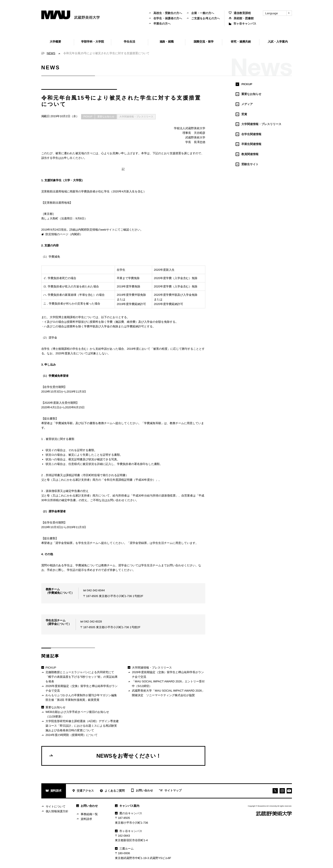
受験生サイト (247, 164)
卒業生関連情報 (248, 144)
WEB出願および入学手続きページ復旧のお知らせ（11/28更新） (75, 714)
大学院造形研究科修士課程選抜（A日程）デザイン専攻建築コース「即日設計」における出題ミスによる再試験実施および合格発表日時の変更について (80, 726)
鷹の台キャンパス (129, 813)
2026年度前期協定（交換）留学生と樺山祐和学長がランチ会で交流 (79, 688)
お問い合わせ (142, 791)
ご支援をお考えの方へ (203, 18)
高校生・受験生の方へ (165, 13)
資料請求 (54, 791)
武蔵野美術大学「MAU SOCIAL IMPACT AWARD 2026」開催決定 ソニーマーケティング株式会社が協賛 (166, 693)
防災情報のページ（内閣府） (62, 235)
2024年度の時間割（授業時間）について (69, 735)
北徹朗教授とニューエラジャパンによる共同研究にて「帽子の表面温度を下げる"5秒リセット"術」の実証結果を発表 (80, 677)
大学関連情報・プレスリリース (136, 117)
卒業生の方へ (160, 24)
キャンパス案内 (127, 806)
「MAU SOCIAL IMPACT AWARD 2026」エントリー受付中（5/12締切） (166, 684)
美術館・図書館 (241, 18)
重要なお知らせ (106, 117)
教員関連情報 (247, 154)
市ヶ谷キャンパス (243, 24)
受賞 (241, 114)
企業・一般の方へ (200, 13)
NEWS (51, 53)
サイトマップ (170, 791)
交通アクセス (83, 791)
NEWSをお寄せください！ (105, 756)
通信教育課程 (240, 13)
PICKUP (88, 117)
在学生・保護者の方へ (165, 18)
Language (278, 13)
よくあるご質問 (112, 791)
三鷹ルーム (124, 849)
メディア (244, 104)
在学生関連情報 (248, 134)
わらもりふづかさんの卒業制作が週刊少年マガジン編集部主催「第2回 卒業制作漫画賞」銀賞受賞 (79, 697)
